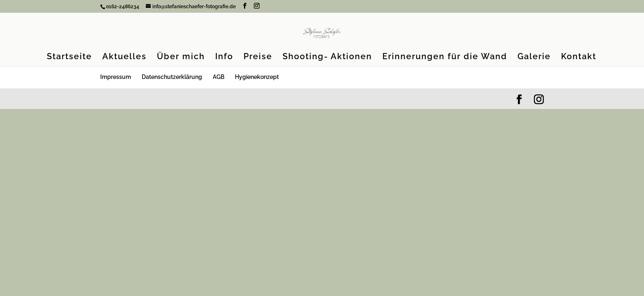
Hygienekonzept (257, 77)
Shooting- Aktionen (327, 57)
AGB (218, 77)
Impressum (116, 77)
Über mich (181, 57)
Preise (258, 57)
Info (224, 57)
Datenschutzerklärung (172, 77)
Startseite (69, 57)
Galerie (534, 57)
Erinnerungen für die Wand (445, 57)
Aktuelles (124, 57)
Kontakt (579, 57)
